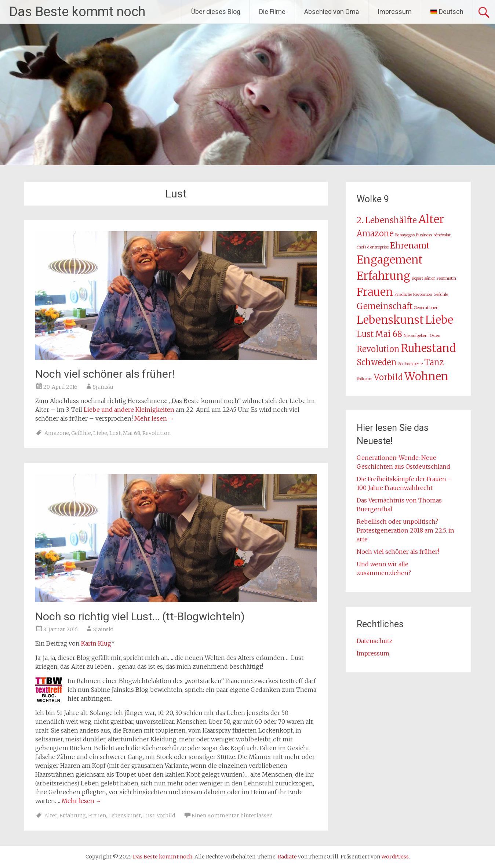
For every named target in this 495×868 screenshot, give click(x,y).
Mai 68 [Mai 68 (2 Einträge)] (389, 334)
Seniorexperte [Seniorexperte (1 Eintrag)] (410, 364)
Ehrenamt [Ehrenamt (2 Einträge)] (410, 246)
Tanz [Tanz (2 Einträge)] (434, 362)
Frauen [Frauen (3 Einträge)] (375, 292)
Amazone (57, 433)
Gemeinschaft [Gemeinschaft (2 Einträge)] (385, 306)
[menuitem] (447, 12)
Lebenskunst (125, 816)
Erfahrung (73, 816)
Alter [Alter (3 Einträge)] (431, 219)
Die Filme (272, 12)
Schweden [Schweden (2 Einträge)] (377, 362)
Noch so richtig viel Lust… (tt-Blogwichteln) (140, 616)
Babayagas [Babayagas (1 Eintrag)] (405, 235)
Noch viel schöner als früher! (105, 374)
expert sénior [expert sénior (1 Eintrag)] (423, 278)
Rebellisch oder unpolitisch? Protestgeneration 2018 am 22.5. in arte (405, 530)
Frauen (97, 816)
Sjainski (103, 387)
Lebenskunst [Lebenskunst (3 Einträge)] (390, 320)
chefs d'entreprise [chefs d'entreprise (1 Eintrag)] (373, 247)
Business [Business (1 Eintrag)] (424, 235)
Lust (115, 433)
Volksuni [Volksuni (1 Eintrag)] (365, 379)
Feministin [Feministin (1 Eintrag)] (446, 278)
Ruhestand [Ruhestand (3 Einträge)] (429, 348)
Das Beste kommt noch (77, 12)
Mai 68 (132, 433)
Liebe (100, 433)
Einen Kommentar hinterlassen (232, 816)
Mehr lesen (154, 418)
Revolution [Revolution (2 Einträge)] (378, 349)
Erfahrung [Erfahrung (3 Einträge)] (383, 276)
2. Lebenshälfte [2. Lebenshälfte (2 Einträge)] (387, 220)
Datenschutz (375, 641)
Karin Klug (96, 643)
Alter (51, 816)
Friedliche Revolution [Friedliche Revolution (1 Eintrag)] (413, 295)
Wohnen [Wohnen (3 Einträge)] (426, 376)
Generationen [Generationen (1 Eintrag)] (426, 308)
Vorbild (166, 816)
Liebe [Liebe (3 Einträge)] (439, 320)
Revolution (156, 433)
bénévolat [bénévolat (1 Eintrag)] (442, 235)
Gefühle (81, 433)
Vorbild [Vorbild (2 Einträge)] (388, 377)
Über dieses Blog (216, 12)
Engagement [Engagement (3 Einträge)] (390, 260)
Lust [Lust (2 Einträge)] (365, 334)
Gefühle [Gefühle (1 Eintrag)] (441, 295)
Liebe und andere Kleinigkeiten (129, 410)
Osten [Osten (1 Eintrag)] (435, 336)
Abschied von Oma (332, 12)
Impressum (395, 12)
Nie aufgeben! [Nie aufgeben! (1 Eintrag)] (416, 336)
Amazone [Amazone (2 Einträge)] (375, 233)
